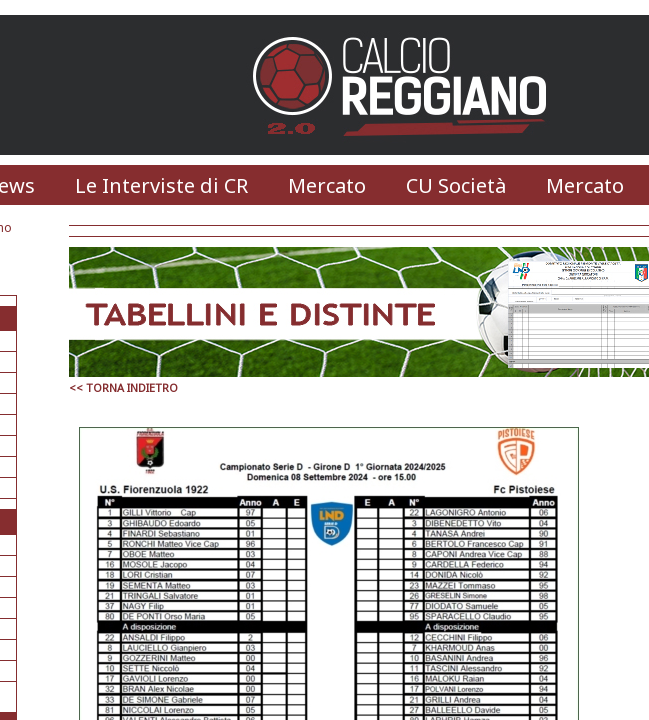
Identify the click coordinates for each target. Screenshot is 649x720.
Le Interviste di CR (161, 185)
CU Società (456, 185)
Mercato (327, 185)
